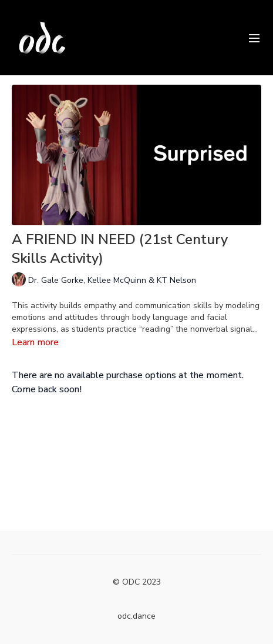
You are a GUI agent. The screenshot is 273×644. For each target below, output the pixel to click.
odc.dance (136, 616)
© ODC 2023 (137, 582)
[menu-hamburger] (254, 37)
